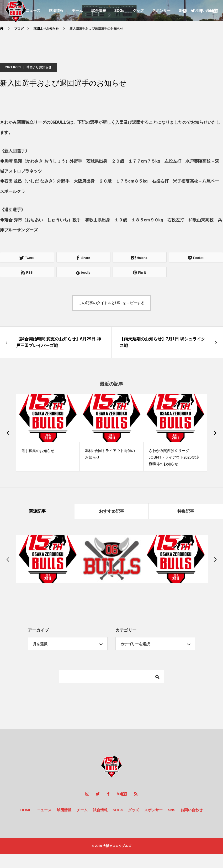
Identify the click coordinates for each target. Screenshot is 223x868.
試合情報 (99, 11)
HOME (26, 810)
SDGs (119, 11)
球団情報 (56, 11)
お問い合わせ (192, 810)
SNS (172, 810)
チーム (77, 11)
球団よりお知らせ (39, 67)
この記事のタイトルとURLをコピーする (111, 303)
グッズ (138, 11)
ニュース (33, 11)
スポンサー (161, 11)
